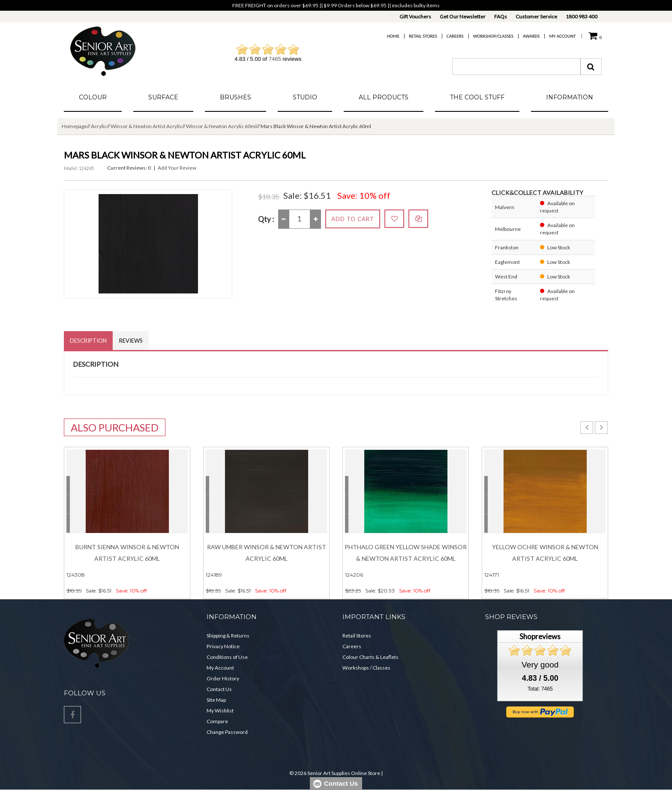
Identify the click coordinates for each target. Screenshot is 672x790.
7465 (275, 59)
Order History (223, 679)
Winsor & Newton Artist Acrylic (146, 126)
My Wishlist (220, 711)
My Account (562, 36)
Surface (163, 97)
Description (89, 341)
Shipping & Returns (228, 636)
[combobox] (516, 67)
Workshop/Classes (493, 36)
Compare (217, 722)
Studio (305, 97)
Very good (540, 665)
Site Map (216, 700)
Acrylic (99, 126)
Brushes (235, 97)
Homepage (74, 126)
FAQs (501, 16)
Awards (531, 36)
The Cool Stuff (477, 97)
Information (570, 97)
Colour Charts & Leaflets (370, 657)
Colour (93, 97)
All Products (384, 97)
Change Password (227, 732)
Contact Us (219, 690)
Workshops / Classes (366, 668)
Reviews (132, 341)
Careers (455, 36)
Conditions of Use (227, 657)
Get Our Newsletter (463, 16)
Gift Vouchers (415, 16)
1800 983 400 (582, 16)
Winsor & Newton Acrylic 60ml (221, 126)
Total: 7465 (540, 689)
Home (393, 36)
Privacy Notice (223, 647)
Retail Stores (423, 36)
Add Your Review (177, 168)
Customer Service (536, 16)
